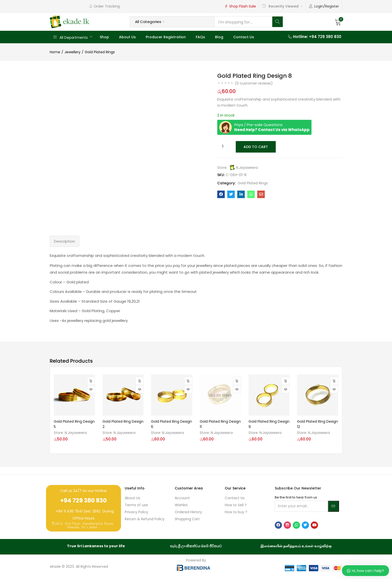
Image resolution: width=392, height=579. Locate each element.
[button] (338, 22)
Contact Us (244, 37)
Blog (219, 37)
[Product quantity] (223, 147)
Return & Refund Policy (145, 519)
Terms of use (136, 505)
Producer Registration (166, 37)
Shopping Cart (187, 519)
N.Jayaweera (247, 167)
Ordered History (188, 512)
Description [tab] (64, 241)
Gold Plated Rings (100, 52)
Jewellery (72, 52)
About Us (127, 37)
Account (182, 498)
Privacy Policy (136, 512)
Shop (104, 37)
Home (55, 52)
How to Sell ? (236, 505)
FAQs (200, 37)
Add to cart (255, 147)
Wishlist (181, 505)
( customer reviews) (254, 83)
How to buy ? (236, 512)
